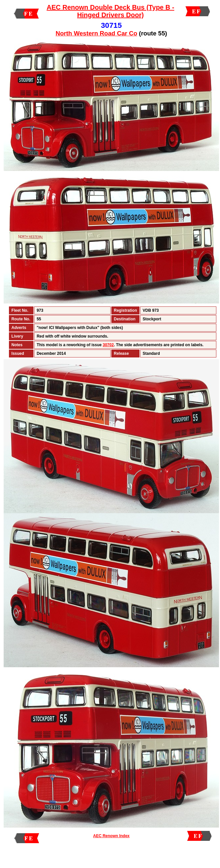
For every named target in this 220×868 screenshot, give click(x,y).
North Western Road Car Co (96, 33)
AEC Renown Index (111, 836)
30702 (108, 345)
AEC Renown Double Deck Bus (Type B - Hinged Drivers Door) (110, 11)
